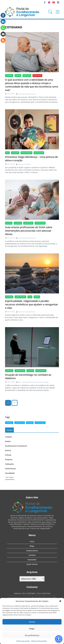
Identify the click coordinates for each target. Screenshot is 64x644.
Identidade (27, 76)
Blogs (32, 546)
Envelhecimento (26, 153)
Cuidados (9, 437)
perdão (37, 297)
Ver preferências (32, 635)
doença (18, 76)
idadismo (30, 371)
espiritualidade (20, 297)
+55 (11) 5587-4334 (43, 593)
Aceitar (32, 622)
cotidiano (9, 76)
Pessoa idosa (37, 76)
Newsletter (32, 560)
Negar (32, 629)
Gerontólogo (20, 371)
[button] (60, 601)
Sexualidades (10, 473)
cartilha (9, 223)
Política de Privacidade (39, 641)
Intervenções (28, 223)
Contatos (32, 555)
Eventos (8, 450)
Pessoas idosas (40, 223)
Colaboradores (32, 551)
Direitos (8, 441)
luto (30, 297)
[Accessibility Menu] (59, 639)
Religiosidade (39, 153)
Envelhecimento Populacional (16, 446)
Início (32, 542)
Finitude (8, 455)
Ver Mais (10, 477)
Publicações (9, 464)
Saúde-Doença (10, 469)
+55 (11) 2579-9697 (28, 593)
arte (7, 153)
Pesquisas (9, 459)
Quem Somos (32, 564)
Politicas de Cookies (23, 641)
